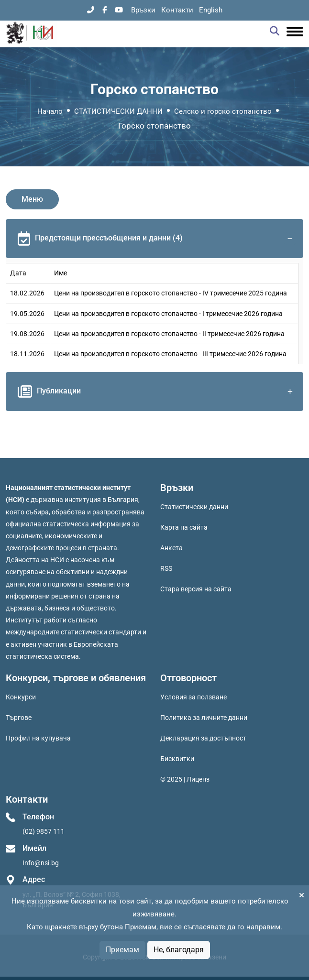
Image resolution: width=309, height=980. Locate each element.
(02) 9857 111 (44, 831)
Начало (50, 111)
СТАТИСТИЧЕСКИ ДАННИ (118, 111)
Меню (32, 199)
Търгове (19, 718)
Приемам (122, 950)
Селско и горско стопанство (223, 111)
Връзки (143, 10)
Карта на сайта (184, 527)
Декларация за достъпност (203, 738)
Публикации (157, 392)
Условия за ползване (193, 697)
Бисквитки (177, 759)
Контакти (177, 10)
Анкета (171, 548)
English (211, 10)
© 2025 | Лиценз (185, 779)
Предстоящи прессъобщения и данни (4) (157, 239)
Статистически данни (194, 507)
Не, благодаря (179, 950)
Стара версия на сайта (196, 589)
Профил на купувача (38, 738)
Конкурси (21, 697)
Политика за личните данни (204, 718)
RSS (166, 568)
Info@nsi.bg (41, 863)
